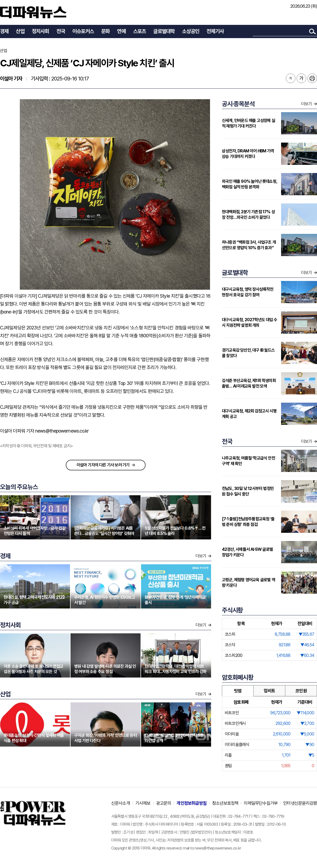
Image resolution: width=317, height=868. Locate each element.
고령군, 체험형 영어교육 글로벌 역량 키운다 (248, 583)
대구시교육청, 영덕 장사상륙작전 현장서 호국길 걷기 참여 (248, 292)
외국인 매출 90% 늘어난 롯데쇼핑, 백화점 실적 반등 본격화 (250, 184)
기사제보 (143, 803)
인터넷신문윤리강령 (300, 803)
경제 (4, 31)
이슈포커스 (83, 31)
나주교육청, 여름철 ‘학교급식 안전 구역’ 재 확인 (248, 461)
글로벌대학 (164, 31)
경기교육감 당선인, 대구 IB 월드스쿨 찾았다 (248, 353)
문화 (105, 31)
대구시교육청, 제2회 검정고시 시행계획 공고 (249, 414)
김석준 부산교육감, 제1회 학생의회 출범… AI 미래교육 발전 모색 (249, 383)
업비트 (269, 691)
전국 (61, 31)
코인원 (301, 691)
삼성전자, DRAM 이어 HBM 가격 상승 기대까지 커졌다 (248, 154)
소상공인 (191, 31)
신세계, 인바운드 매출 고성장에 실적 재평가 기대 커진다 (248, 123)
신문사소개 (121, 803)
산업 (20, 31)
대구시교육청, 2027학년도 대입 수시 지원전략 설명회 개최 (250, 322)
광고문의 (164, 803)
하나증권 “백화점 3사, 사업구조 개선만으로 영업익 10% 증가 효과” (249, 245)
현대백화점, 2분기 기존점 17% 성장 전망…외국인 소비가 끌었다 (248, 215)
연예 (121, 31)
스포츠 (140, 31)
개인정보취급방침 (192, 803)
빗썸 (238, 691)
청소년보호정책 (225, 803)
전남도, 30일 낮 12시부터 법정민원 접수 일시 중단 (248, 491)
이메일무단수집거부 (261, 803)
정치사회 (41, 31)
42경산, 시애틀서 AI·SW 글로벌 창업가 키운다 (247, 552)
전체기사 (215, 31)
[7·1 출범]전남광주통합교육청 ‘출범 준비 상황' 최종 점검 (248, 522)
